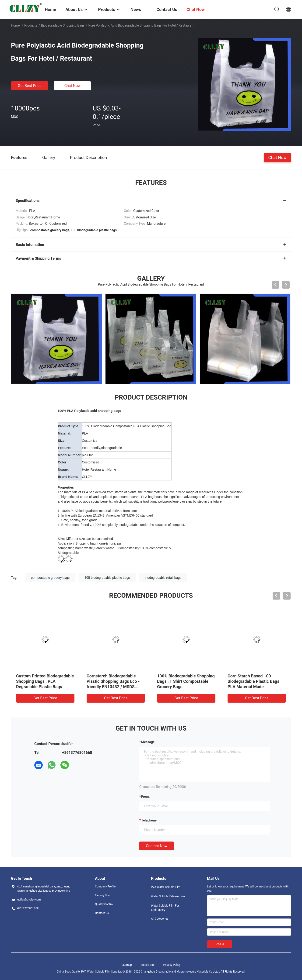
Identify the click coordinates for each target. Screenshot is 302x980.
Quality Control (104, 904)
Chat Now (73, 86)
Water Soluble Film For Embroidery (165, 908)
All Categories (160, 919)
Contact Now (157, 846)
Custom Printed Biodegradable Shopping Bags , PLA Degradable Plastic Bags (45, 681)
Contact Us (102, 913)
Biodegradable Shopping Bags (63, 25)
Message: (148, 742)
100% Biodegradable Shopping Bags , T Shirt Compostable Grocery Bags (186, 681)
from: (145, 797)
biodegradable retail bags (163, 578)
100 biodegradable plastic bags (107, 578)
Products (31, 25)
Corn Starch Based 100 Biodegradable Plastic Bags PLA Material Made (253, 681)
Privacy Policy (172, 965)
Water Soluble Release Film (168, 896)
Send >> (220, 944)
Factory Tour (103, 895)
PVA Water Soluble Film (166, 887)
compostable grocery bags (50, 578)
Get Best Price (30, 86)
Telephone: (149, 820)
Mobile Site (147, 965)
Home (15, 25)
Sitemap (127, 965)
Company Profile (105, 887)
